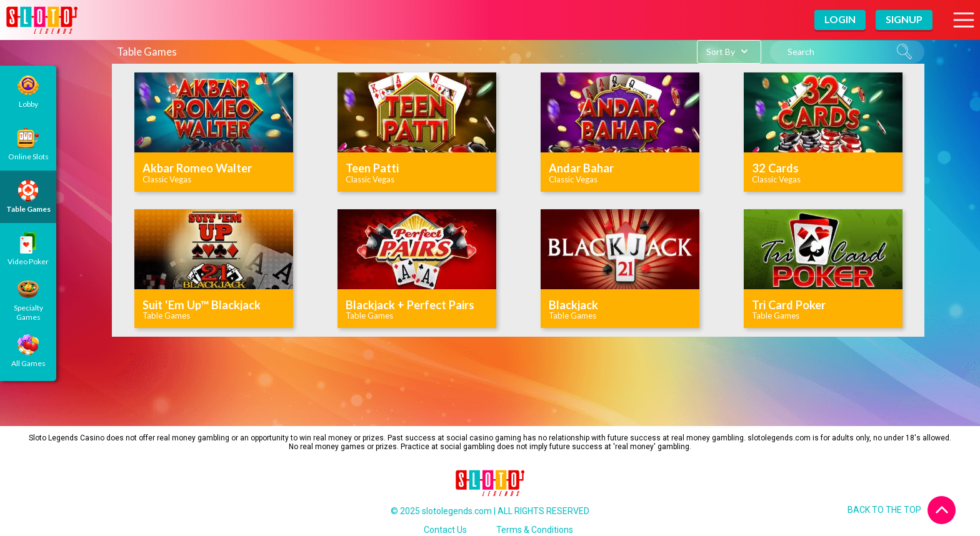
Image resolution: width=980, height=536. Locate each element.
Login (840, 19)
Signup (904, 19)
